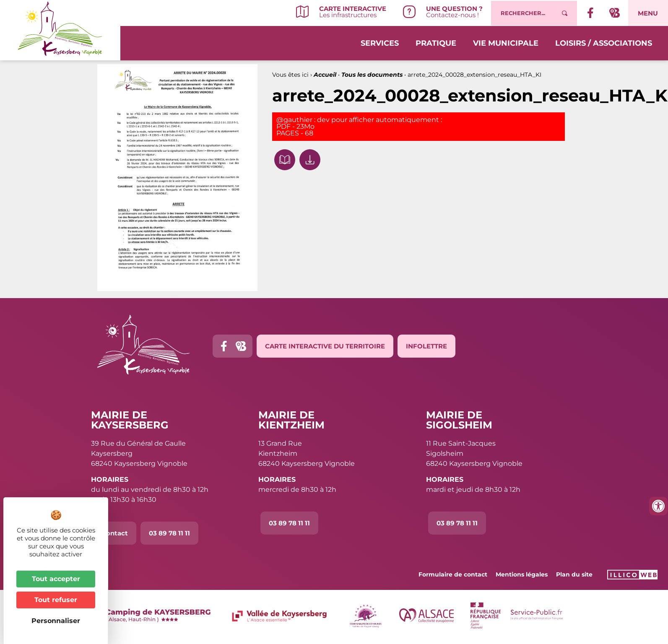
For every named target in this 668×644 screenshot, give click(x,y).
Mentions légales (522, 574)
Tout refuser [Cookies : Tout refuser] (56, 600)
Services (380, 43)
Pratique (436, 43)
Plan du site (574, 574)
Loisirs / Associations (604, 43)
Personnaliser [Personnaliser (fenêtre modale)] (56, 621)
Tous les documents (372, 75)
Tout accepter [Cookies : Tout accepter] (56, 579)
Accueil (325, 75)
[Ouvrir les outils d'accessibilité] (658, 506)
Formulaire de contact (453, 574)
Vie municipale (506, 43)
